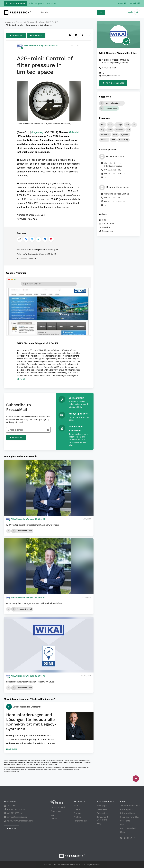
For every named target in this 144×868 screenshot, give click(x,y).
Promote (78, 813)
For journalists (80, 821)
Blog (99, 824)
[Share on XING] (38, 239)
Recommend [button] (108, 231)
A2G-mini (74, 132)
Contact (36, 35)
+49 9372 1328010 (112, 198)
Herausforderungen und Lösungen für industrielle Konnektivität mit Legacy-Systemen (31, 722)
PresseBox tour (16, 3)
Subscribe (16, 35)
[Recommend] (89, 35)
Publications (103, 813)
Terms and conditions (130, 806)
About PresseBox (57, 802)
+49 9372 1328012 (112, 170)
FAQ (52, 815)
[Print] (70, 35)
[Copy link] (19, 239)
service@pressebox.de (11, 772)
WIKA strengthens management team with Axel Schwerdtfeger (34, 603)
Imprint (124, 825)
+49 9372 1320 (109, 68)
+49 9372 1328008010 (114, 201)
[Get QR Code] (76, 35)
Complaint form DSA (129, 817)
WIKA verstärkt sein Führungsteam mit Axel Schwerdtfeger (33, 525)
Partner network (58, 807)
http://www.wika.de (111, 76)
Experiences (56, 811)
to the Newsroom (113, 83)
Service (54, 819)
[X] (131, 838)
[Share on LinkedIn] (45, 239)
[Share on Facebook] (26, 239)
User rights (125, 821)
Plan (76, 806)
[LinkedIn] (125, 838)
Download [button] (107, 227)
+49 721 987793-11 (16, 813)
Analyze (77, 817)
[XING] (135, 838)
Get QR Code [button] (108, 224)
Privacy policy (126, 809)
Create (77, 809)
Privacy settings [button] (127, 813)
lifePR (123, 832)
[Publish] (136, 779)
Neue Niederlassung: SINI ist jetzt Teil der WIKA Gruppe (31, 682)
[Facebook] (121, 838)
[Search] (101, 12)
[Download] (82, 35)
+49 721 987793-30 (16, 809)
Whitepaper (102, 806)
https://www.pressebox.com (20, 821)
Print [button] (104, 220)
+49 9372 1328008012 (114, 174)
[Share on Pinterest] (51, 239)
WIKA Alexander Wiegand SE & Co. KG (41, 46)
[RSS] (128, 838)
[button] (49, 103)
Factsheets (102, 809)
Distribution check (128, 828)
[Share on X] (32, 239)
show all (22, 379)
